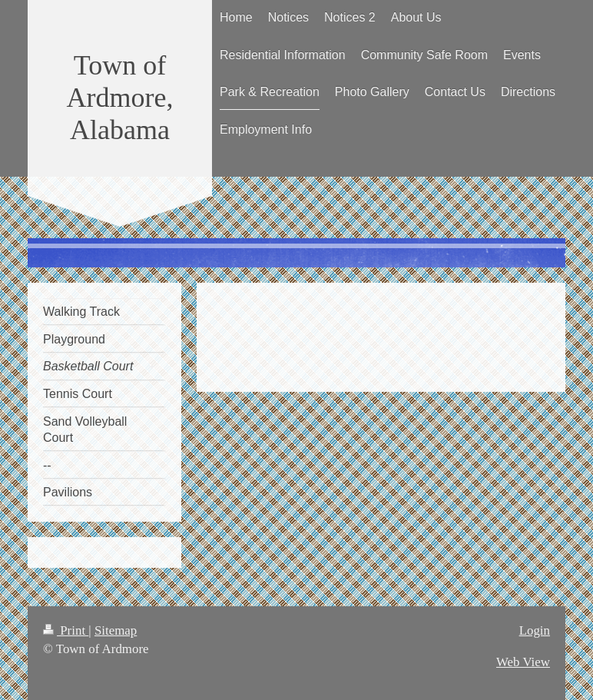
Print (66, 630)
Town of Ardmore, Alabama (120, 98)
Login (535, 630)
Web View (523, 662)
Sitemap (116, 630)
